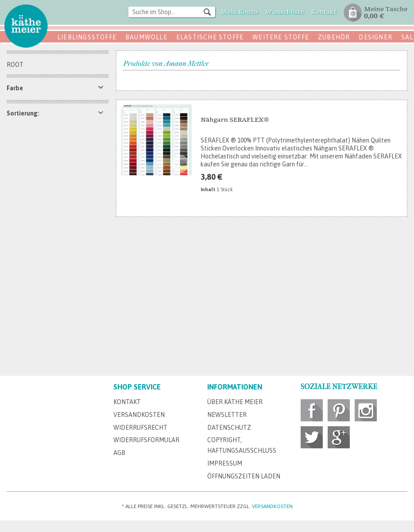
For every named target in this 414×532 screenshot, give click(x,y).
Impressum (225, 463)
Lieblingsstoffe (87, 37)
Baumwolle (146, 37)
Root (15, 65)
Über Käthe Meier (235, 402)
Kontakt (127, 402)
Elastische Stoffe (210, 37)
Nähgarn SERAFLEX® (235, 120)
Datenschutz (229, 428)
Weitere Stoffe (281, 37)
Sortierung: (23, 113)
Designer (375, 37)
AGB (119, 453)
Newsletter (227, 415)
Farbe (15, 88)
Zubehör (334, 37)
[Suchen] (207, 12)
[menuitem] (172, 13)
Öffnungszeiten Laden (244, 476)
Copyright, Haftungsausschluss (242, 445)
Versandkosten (139, 415)
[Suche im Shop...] (172, 12)
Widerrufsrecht (140, 428)
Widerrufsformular (146, 440)
